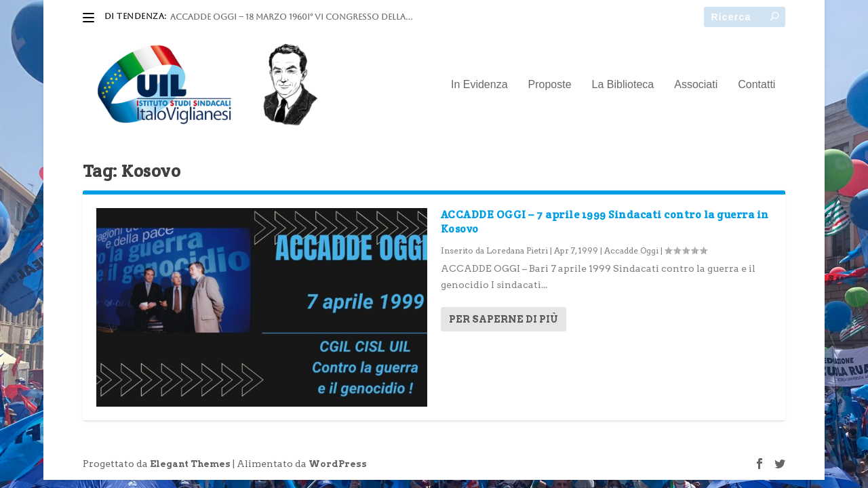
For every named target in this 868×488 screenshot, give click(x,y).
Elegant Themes (190, 464)
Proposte (550, 85)
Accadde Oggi (631, 250)
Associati (696, 85)
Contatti (756, 85)
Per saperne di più (504, 319)
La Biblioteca (623, 85)
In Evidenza (479, 85)
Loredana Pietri (517, 250)
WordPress (338, 464)
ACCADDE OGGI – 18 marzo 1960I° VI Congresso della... (291, 17)
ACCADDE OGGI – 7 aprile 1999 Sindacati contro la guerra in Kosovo (605, 222)
